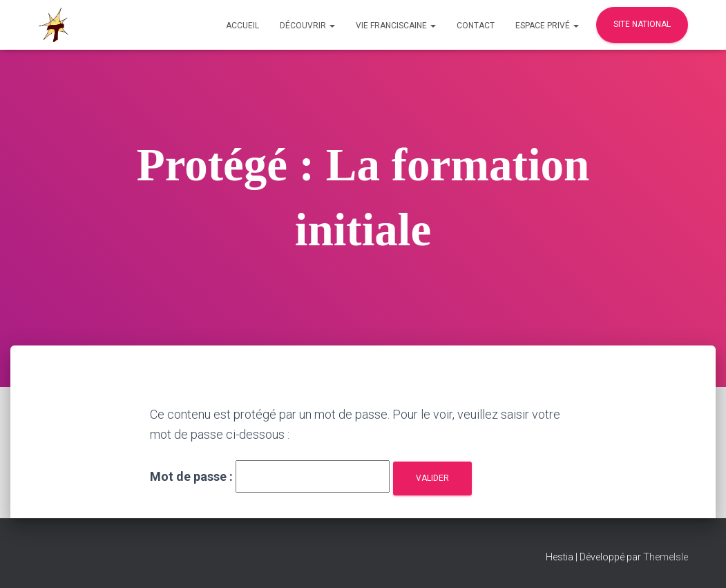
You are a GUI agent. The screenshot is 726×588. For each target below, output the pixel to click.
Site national (642, 24)
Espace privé (547, 26)
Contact (476, 26)
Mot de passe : (270, 476)
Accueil (242, 26)
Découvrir (307, 26)
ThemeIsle (666, 557)
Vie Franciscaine (396, 26)
